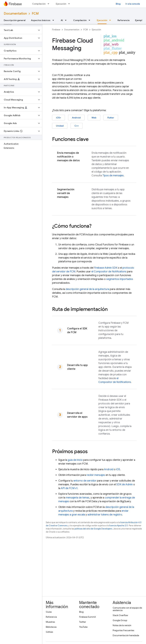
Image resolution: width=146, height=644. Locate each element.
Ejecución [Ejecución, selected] (102, 20)
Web (94, 118)
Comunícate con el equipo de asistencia (127, 609)
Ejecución (61, 4)
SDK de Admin (125, 484)
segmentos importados (120, 279)
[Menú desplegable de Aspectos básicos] (54, 20)
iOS (118, 469)
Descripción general (15, 20)
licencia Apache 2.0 (119, 526)
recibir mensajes (96, 475)
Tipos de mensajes (113, 176)
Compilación (39, 4)
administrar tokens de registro (105, 515)
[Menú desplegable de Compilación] (49, 4)
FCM (35, 14)
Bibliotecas (51, 627)
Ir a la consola (133, 4)
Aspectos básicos (41, 20)
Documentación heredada (126, 635)
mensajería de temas (78, 498)
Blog (118, 4)
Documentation (15, 14)
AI (62, 20)
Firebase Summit (87, 617)
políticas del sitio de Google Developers (93, 529)
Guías (49, 612)
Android (76, 118)
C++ (77, 126)
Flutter (111, 118)
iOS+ (59, 118)
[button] (19, 30)
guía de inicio (75, 460)
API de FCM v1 (69, 488)
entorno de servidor (85, 481)
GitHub (49, 632)
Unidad (60, 126)
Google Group (120, 620)
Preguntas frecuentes (123, 630)
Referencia (123, 20)
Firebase (56, 30)
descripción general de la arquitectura (87, 289)
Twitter (83, 622)
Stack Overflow (120, 615)
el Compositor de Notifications (109, 272)
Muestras (50, 622)
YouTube (83, 627)
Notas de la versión (122, 625)
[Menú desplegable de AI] (67, 20)
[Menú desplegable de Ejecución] (70, 4)
